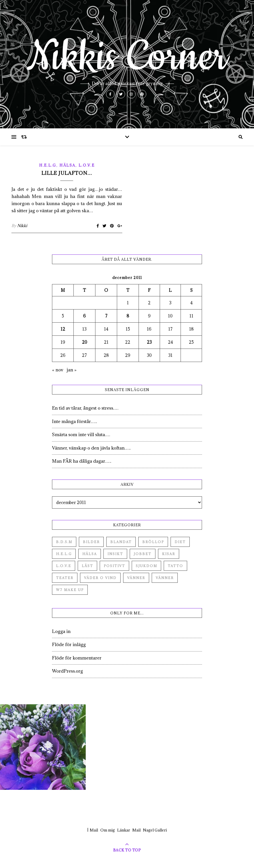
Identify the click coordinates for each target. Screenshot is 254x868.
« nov (58, 370)
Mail (94, 830)
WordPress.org (67, 671)
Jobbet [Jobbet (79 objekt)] (143, 554)
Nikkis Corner (127, 57)
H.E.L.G (48, 165)
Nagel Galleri (155, 830)
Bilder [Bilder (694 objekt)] (91, 542)
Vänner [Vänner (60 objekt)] (136, 578)
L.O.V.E (87, 165)
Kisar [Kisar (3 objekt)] (169, 554)
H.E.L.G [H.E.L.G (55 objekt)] (64, 554)
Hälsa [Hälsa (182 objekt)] (90, 554)
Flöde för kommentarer (77, 658)
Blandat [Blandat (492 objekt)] (121, 542)
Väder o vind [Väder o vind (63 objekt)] (100, 578)
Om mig (108, 830)
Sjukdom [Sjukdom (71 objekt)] (146, 566)
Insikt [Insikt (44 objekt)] (115, 554)
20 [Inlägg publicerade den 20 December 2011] (85, 342)
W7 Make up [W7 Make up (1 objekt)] (70, 590)
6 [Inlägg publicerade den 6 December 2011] (84, 316)
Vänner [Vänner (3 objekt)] (165, 578)
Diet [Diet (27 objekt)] (180, 542)
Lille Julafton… (67, 173)
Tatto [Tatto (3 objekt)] (175, 566)
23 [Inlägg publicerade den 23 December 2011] (149, 342)
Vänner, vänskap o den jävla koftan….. (91, 448)
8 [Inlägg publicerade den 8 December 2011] (128, 316)
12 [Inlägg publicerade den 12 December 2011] (63, 329)
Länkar (124, 830)
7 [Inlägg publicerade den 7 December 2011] (106, 316)
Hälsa (67, 165)
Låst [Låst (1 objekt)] (87, 566)
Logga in (61, 631)
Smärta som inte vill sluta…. (81, 434)
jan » (72, 370)
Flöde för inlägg (69, 644)
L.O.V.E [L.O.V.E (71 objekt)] (64, 566)
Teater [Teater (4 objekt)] (65, 578)
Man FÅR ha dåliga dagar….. (82, 461)
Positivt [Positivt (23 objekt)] (114, 566)
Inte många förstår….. (74, 421)
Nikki (22, 226)
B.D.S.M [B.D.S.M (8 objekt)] (64, 542)
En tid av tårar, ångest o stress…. (85, 408)
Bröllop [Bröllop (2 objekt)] (153, 542)
